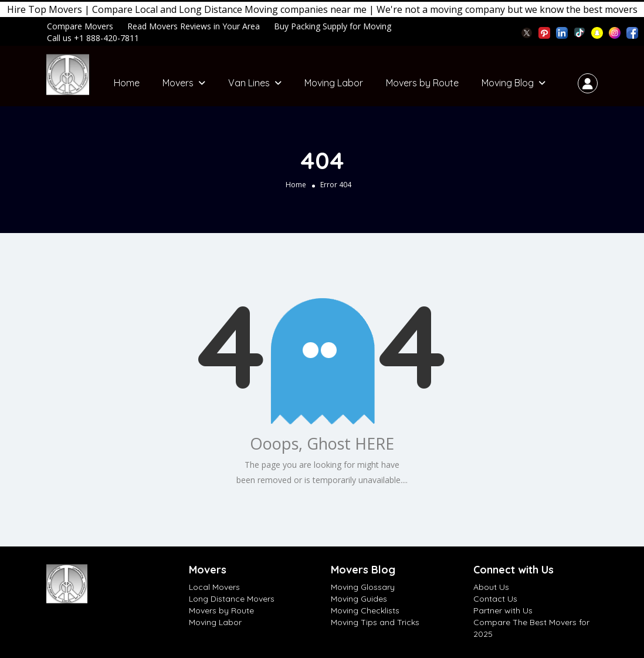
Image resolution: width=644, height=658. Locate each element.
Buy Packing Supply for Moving (333, 26)
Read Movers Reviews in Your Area (194, 26)
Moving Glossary (363, 587)
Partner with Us (503, 610)
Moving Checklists (365, 610)
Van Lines (249, 83)
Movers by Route (422, 83)
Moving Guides (359, 599)
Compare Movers (80, 26)
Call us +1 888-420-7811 (93, 38)
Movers (178, 83)
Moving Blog (508, 83)
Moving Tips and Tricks (375, 622)
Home (127, 83)
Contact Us (495, 599)
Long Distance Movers (232, 599)
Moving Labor (334, 83)
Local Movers (214, 587)
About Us (491, 587)
